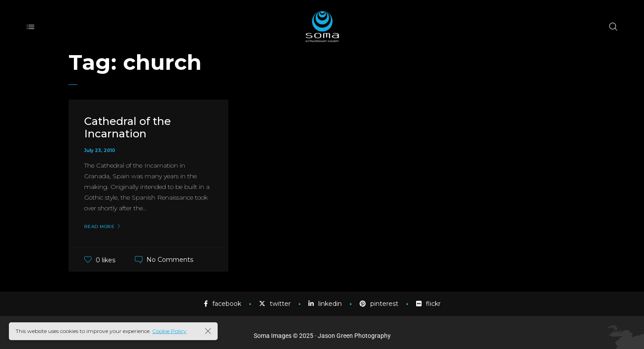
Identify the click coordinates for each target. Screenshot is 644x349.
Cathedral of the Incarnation (128, 128)
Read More (99, 227)
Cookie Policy (169, 331)
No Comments (170, 260)
